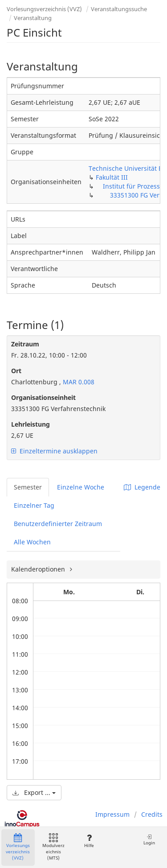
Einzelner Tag (34, 505)
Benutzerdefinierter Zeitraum (58, 524)
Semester (28, 487)
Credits (152, 814)
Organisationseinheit (43, 397)
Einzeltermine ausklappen (54, 451)
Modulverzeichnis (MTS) (53, 847)
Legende (142, 487)
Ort (16, 371)
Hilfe (89, 841)
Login (149, 840)
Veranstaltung (33, 18)
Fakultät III (112, 177)
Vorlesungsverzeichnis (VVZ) (44, 9)
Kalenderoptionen (39, 569)
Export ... (34, 792)
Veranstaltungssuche (119, 9)
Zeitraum (25, 344)
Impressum (112, 814)
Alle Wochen (32, 542)
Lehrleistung (31, 424)
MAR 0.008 (78, 382)
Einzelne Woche (81, 487)
